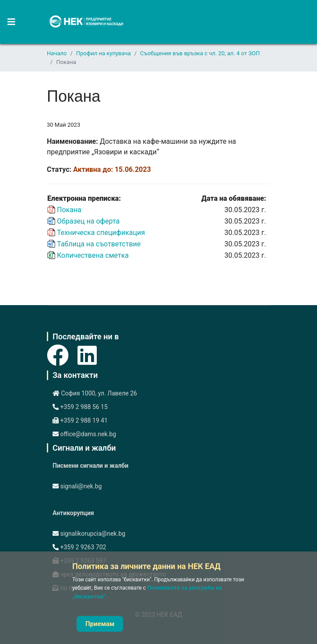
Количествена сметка (93, 255)
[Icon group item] (58, 351)
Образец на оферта (88, 221)
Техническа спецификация (101, 233)
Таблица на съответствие (99, 244)
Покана (69, 210)
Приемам (100, 624)
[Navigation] (8, 22)
